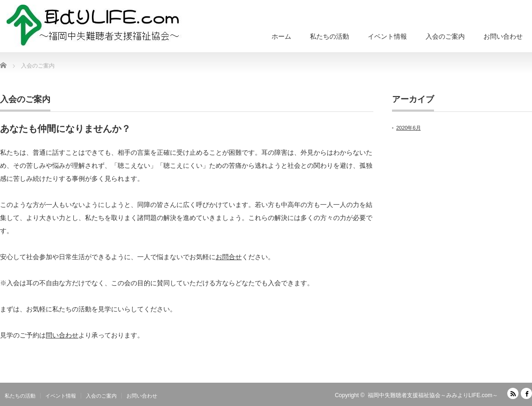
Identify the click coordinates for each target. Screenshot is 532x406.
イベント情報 (387, 36)
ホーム (281, 36)
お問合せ (229, 257)
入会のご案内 (445, 36)
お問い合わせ (503, 36)
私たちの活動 (329, 36)
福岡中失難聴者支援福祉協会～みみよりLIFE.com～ (433, 395)
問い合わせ (62, 335)
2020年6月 (409, 128)
